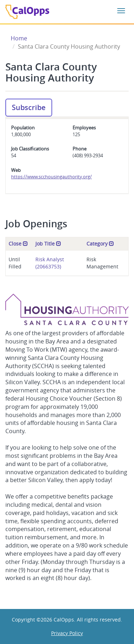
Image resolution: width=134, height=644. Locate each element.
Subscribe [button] (29, 107)
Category (100, 244)
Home (19, 38)
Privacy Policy (67, 633)
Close (18, 244)
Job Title (48, 244)
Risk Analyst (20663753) (50, 263)
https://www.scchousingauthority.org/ (51, 177)
